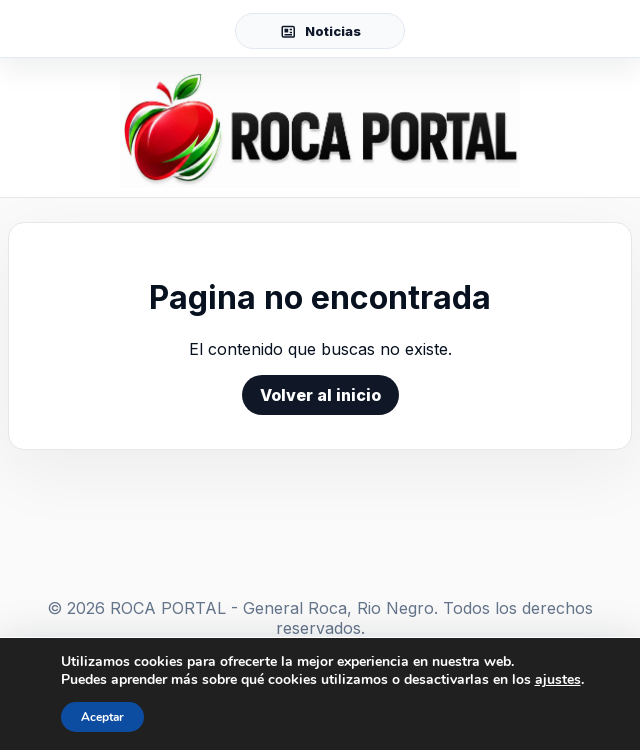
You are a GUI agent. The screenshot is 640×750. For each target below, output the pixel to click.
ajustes (558, 680)
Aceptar (102, 717)
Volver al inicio (320, 395)
